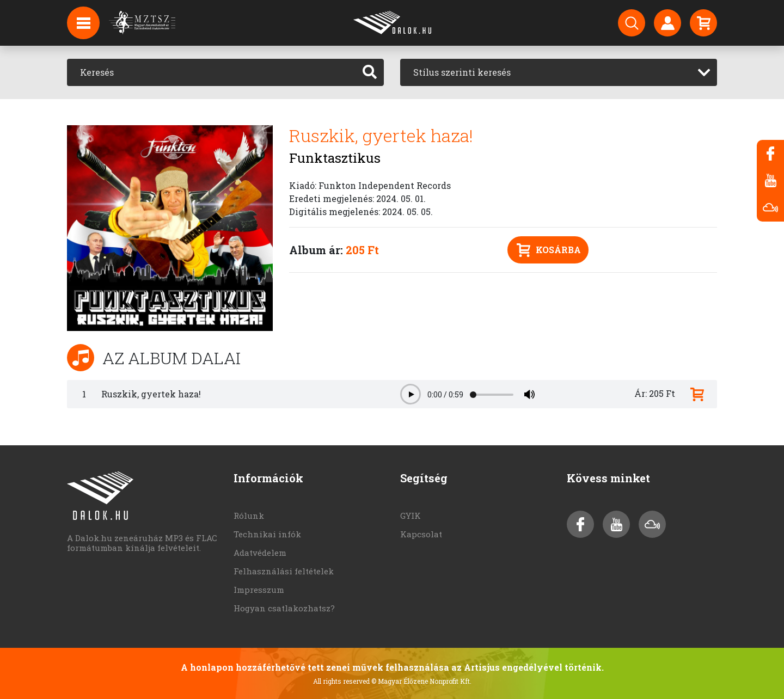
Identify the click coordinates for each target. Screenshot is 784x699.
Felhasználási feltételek (284, 571)
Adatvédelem (260, 553)
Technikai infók (267, 534)
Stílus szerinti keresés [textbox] (462, 72)
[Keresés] (212, 72)
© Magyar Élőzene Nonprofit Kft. (421, 681)
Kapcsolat (421, 534)
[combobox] (559, 72)
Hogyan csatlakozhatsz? (284, 608)
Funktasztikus (335, 158)
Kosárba (549, 250)
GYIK (411, 516)
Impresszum (259, 590)
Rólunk (249, 516)
